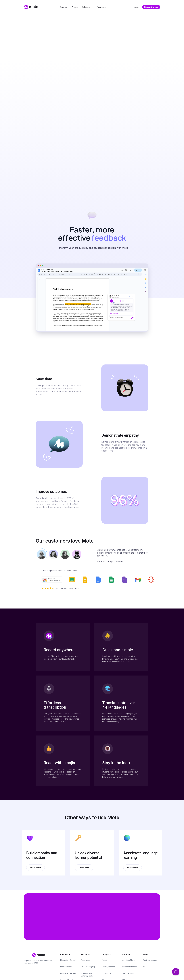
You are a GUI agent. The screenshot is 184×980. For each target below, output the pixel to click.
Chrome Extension (130, 967)
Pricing (75, 7)
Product (64, 7)
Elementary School (68, 960)
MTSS (146, 967)
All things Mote (128, 960)
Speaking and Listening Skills (87, 975)
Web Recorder (128, 973)
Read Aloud (86, 960)
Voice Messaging (88, 967)
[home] (31, 7)
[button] (87, 7)
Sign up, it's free (151, 7)
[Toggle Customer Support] (176, 972)
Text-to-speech (150, 960)
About (104, 960)
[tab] (42, 554)
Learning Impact (108, 967)
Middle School (66, 967)
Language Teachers (68, 973)
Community (106, 973)
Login (136, 7)
